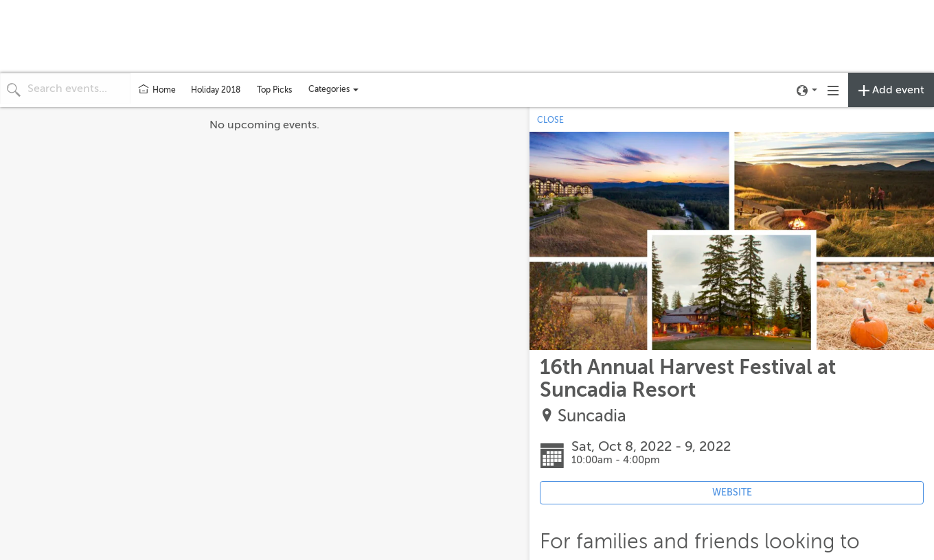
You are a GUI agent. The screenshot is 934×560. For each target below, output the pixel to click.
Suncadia (592, 416)
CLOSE (550, 120)
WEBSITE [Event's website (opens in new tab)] (732, 492)
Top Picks (274, 90)
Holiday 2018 (216, 90)
